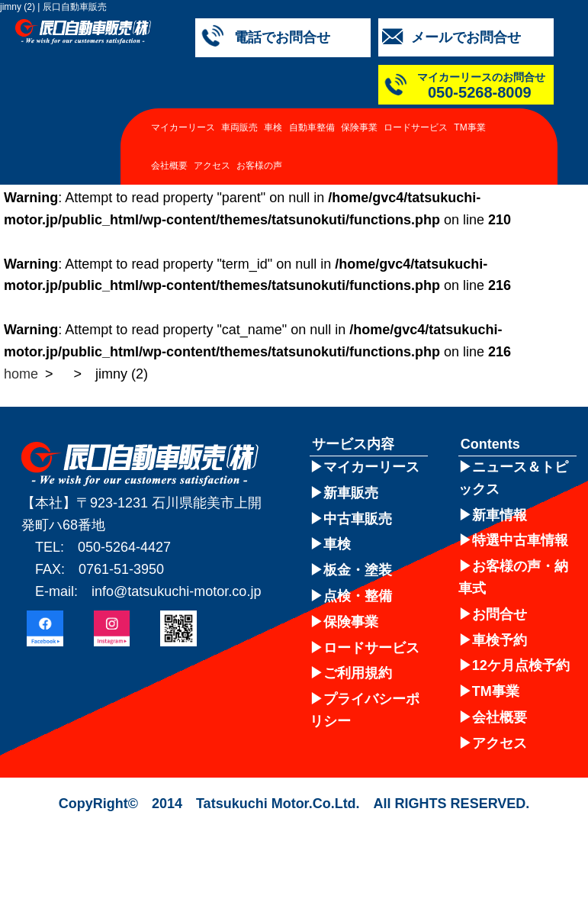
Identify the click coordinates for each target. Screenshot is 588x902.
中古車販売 (358, 519)
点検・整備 (358, 596)
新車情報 (500, 515)
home (21, 374)
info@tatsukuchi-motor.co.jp (176, 591)
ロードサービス (416, 127)
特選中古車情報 (520, 540)
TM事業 (469, 127)
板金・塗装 (358, 570)
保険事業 (359, 127)
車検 (273, 127)
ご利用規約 (358, 673)
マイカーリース (183, 127)
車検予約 (500, 640)
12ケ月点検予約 (521, 665)
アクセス (212, 166)
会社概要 (169, 166)
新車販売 (351, 493)
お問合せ (500, 614)
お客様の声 (259, 166)
